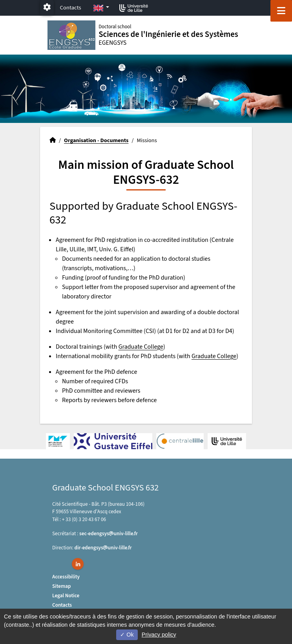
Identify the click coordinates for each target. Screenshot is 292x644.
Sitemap (62, 586)
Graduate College (141, 347)
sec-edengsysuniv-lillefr (109, 533)
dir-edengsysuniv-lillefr (103, 548)
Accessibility (66, 577)
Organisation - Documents (96, 140)
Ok (127, 635)
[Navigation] (281, 11)
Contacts (71, 8)
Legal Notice (66, 596)
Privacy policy (159, 635)
